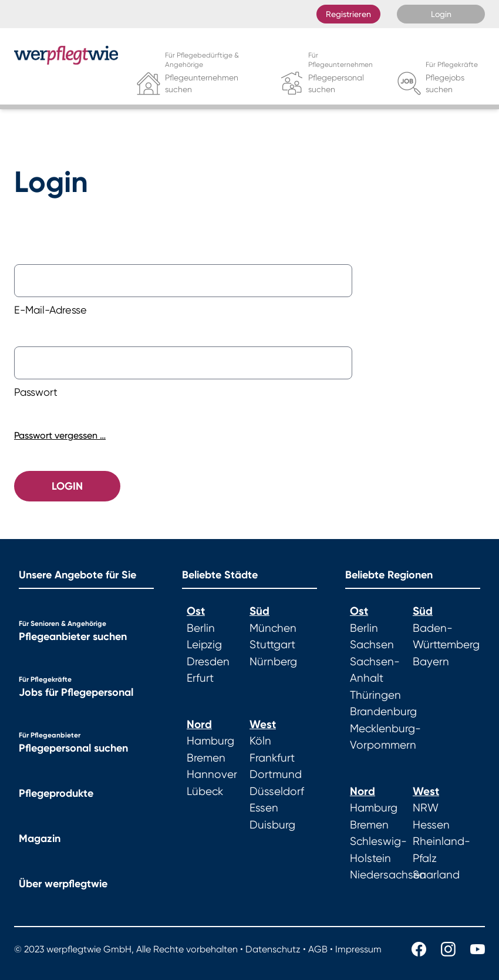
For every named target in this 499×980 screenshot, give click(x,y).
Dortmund (276, 774)
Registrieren (348, 14)
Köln (260, 741)
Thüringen (375, 695)
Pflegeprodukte (56, 793)
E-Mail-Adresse (50, 310)
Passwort (36, 392)
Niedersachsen (388, 875)
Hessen (431, 825)
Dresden (208, 662)
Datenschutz (273, 949)
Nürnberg (273, 662)
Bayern (431, 662)
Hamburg (210, 741)
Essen (264, 808)
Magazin (40, 838)
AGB (318, 949)
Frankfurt (272, 758)
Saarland (436, 875)
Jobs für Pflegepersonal (76, 692)
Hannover (212, 774)
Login (441, 14)
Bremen (206, 758)
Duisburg (272, 825)
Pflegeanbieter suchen (73, 637)
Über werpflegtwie (63, 884)
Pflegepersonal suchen (73, 748)
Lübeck (205, 792)
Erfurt (200, 678)
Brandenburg (383, 712)
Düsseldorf (277, 792)
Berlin (201, 628)
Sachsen (372, 645)
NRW (426, 808)
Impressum (358, 949)
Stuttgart (272, 645)
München (273, 628)
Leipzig (204, 645)
